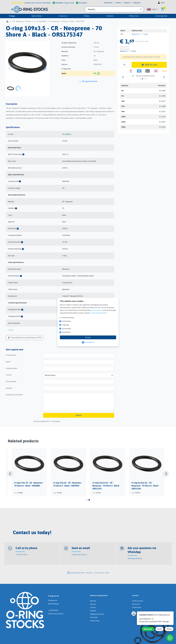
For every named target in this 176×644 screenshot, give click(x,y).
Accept (88, 337)
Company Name (11, 368)
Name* (8, 362)
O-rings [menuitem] (13, 16)
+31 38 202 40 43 (22, 555)
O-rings (11, 330)
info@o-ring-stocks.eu (79, 555)
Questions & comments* (14, 395)
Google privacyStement (99, 313)
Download (94, 617)
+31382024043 (53, 610)
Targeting (65, 325)
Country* (9, 375)
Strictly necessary (68, 318)
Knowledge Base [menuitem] (162, 16)
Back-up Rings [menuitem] (37, 16)
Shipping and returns (97, 614)
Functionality (66, 329)
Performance (66, 321)
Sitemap (93, 601)
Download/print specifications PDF (25, 338)
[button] (153, 9)
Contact (93, 607)
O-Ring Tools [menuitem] (134, 16)
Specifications (13, 127)
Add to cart (149, 65)
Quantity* (9, 388)
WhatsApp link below (135, 558)
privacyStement (97, 310)
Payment (93, 611)
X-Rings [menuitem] (87, 16)
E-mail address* (11, 355)
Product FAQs (95, 621)
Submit (79, 415)
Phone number (11, 382)
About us (93, 604)
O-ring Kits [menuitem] (110, 16)
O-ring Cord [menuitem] (63, 16)
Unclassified (66, 332)
